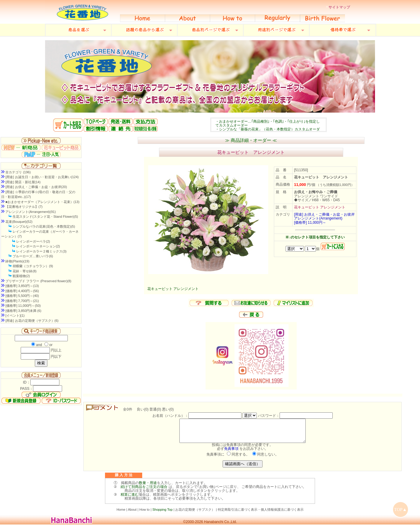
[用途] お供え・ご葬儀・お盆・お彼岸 (324, 214)
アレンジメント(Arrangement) (318, 218)
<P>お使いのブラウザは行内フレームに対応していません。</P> (268, 125)
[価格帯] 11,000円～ (310, 223)
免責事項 (231, 453)
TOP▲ (401, 510)
